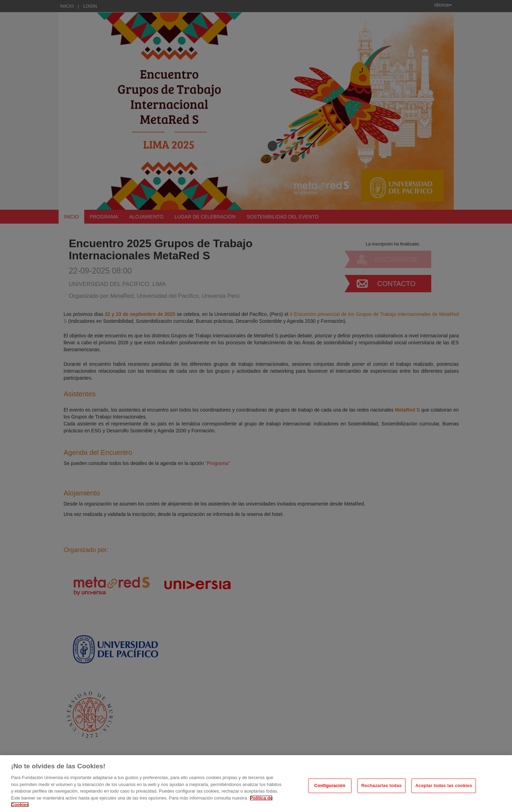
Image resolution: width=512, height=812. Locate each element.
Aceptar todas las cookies (444, 788)
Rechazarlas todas (381, 788)
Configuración (330, 788)
